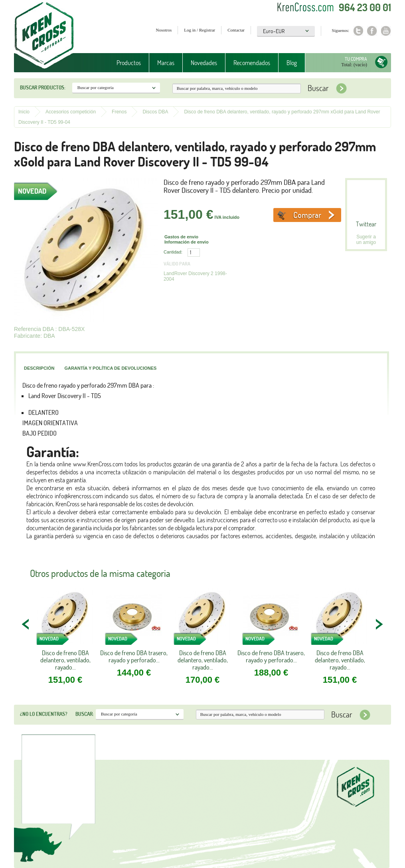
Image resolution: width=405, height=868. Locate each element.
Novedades (204, 63)
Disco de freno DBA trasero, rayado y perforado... (134, 656)
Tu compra (356, 59)
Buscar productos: (43, 87)
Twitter (358, 31)
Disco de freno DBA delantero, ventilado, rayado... (65, 660)
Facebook (372, 31)
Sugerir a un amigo (366, 240)
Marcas (166, 63)
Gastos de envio (181, 237)
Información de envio (187, 242)
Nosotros (164, 30)
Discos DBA (155, 112)
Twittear (366, 224)
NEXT (379, 624)
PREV (26, 624)
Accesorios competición (71, 112)
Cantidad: (173, 252)
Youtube (386, 31)
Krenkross (44, 36)
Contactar (236, 30)
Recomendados (252, 63)
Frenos (119, 112)
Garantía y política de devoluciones (110, 368)
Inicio (24, 112)
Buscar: (85, 714)
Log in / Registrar (200, 30)
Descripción (39, 368)
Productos (129, 63)
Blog (292, 63)
